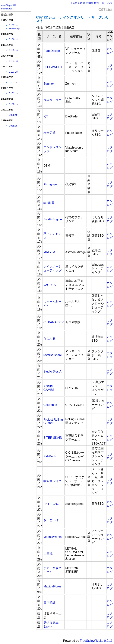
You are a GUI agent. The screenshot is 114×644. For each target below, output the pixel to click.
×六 (46, 116)
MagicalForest (53, 586)
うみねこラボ (52, 100)
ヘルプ (109, 3)
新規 (85, 3)
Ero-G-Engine (53, 219)
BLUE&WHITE (53, 67)
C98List (13, 126)
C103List (13, 72)
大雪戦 (48, 553)
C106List (13, 39)
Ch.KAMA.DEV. (54, 322)
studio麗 (49, 203)
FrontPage (77, 3)
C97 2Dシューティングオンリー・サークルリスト (73, 19)
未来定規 (49, 133)
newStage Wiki (9, 5)
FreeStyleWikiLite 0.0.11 (96, 641)
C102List (13, 82)
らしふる (49, 338)
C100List (13, 104)
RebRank (50, 456)
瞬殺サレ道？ (52, 481)
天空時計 (49, 603)
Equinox (49, 84)
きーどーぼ (51, 520)
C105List (13, 50)
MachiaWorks (53, 537)
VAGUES (50, 285)
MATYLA (49, 252)
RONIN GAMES (49, 388)
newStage (6, 9)
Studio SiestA (52, 371)
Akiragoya (50, 184)
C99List (13, 115)
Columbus (50, 405)
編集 (91, 3)
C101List (13, 93)
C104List (13, 61)
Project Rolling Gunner (53, 421)
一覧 (102, 3)
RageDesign (52, 51)
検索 (97, 3)
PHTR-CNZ (51, 504)
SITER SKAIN (53, 438)
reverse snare (53, 355)
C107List (13, 25)
